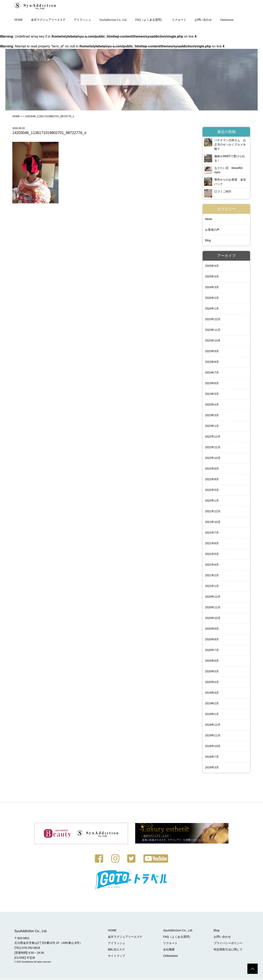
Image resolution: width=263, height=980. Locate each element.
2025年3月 (212, 277)
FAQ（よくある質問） (150, 20)
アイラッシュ (82, 20)
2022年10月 (213, 458)
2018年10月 (213, 746)
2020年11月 (213, 608)
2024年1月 (212, 309)
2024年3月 (212, 288)
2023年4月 (212, 405)
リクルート (179, 20)
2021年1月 (212, 586)
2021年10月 (213, 522)
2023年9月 (212, 352)
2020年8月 (212, 640)
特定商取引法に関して (228, 950)
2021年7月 (212, 533)
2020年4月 (212, 682)
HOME (19, 20)
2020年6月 (212, 661)
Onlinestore (227, 20)
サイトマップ (117, 956)
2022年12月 (213, 437)
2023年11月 (213, 330)
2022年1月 (212, 501)
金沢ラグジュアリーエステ (48, 20)
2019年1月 (212, 714)
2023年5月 (212, 394)
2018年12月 (213, 725)
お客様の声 (212, 230)
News (209, 219)
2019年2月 (212, 704)
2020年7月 (212, 650)
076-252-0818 (31, 948)
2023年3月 (212, 416)
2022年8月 (212, 480)
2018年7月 (212, 757)
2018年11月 (213, 736)
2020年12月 (213, 597)
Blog (208, 241)
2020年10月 (213, 618)
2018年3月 (212, 768)
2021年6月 (212, 544)
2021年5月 (212, 554)
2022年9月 (212, 469)
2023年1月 (212, 426)
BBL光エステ (117, 950)
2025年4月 (212, 266)
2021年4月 (212, 565)
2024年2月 (212, 298)
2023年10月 (213, 341)
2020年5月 (212, 672)
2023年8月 (212, 362)
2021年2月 (212, 576)
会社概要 (169, 950)
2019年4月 (212, 693)
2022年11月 (213, 448)
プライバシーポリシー (228, 943)
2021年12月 (213, 512)
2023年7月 (212, 373)
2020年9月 (212, 629)
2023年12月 (213, 320)
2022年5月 (212, 490)
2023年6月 (212, 384)
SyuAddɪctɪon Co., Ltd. (113, 20)
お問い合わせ (203, 20)
